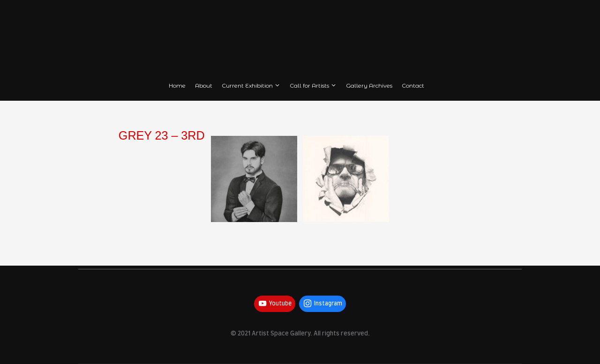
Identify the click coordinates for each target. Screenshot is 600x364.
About (204, 85)
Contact (413, 85)
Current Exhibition (251, 85)
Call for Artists (313, 85)
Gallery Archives (369, 85)
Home (177, 85)
